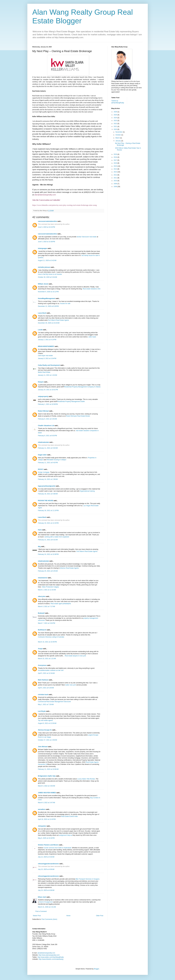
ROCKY (41, 469)
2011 (116, 178)
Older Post (100, 916)
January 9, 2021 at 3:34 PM (47, 358)
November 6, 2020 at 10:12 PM (48, 292)
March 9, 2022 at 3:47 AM (47, 803)
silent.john (42, 596)
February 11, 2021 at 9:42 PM (48, 463)
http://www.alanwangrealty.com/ (49, 955)
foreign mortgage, (44, 472)
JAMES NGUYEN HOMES (47, 793)
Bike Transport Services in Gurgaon (87, 879)
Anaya (40, 649)
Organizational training (87, 491)
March (118, 138)
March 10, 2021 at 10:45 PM (47, 642)
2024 (116, 118)
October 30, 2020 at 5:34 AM (48, 277)
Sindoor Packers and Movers (48, 845)
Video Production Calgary (50, 587)
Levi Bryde (42, 711)
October (118, 135)
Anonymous (42, 665)
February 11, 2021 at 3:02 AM (48, 448)
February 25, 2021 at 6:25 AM (48, 571)
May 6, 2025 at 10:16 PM (46, 838)
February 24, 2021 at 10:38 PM (48, 554)
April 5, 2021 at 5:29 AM (46, 688)
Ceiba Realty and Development (49, 365)
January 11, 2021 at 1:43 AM (48, 375)
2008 (116, 187)
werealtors (42, 809)
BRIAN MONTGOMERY (46, 346)
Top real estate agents (45, 720)
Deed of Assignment (46, 902)
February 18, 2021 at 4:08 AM (48, 494)
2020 (116, 129)
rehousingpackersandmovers (48, 864)
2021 (116, 126)
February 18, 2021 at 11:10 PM (48, 511)
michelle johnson (44, 267)
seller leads (92, 337)
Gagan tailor (42, 455)
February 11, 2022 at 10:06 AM (48, 769)
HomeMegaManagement (47, 298)
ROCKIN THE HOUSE (46, 501)
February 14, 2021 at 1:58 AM (48, 479)
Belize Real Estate (44, 372)
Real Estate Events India (69, 816)
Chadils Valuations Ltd (46, 426)
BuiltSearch (42, 630)
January (118, 141)
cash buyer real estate (45, 356)
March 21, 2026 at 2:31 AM (47, 907)
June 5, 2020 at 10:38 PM (47, 242)
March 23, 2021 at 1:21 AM (47, 659)
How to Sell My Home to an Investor (50, 274)
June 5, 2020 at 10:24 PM (47, 227)
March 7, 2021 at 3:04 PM (47, 623)
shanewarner (43, 578)
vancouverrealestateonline (47, 221)
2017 (116, 160)
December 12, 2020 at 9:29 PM (48, 306)
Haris (40, 530)
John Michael (43, 747)
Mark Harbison (43, 680)
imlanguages (43, 248)
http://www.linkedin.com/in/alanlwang (51, 959)
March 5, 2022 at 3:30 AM (47, 786)
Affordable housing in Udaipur (56, 460)
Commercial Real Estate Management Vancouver (55, 702)
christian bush (43, 695)
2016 (116, 163)
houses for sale (65, 303)
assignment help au (66, 835)
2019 (116, 154)
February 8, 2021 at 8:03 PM (47, 436)
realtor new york (70, 685)
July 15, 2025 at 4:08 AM (46, 890)
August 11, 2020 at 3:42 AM (47, 260)
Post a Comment (41, 911)
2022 (116, 124)
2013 (116, 172)
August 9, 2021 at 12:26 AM (47, 723)
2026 (116, 112)
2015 (116, 166)
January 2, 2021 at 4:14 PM (47, 340)
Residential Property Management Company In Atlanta (82, 387)
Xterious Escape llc (45, 730)
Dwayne (41, 382)
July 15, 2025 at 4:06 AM (46, 869)
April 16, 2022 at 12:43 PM (47, 819)
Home (68, 916)
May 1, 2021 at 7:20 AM (46, 704)
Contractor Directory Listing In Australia (51, 637)
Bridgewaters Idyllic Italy (47, 776)
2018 (116, 157)
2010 (116, 181)
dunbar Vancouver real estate (87, 237)
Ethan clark (42, 897)
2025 (116, 115)
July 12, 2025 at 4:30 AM (46, 857)
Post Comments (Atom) (49, 919)
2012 (116, 175)
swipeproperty (43, 396)
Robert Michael (43, 411)
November (119, 132)
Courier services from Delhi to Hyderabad (57, 848)
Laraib (40, 330)
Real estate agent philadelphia (61, 604)
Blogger (97, 969)
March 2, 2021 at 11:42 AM (47, 590)
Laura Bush (42, 313)
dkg (39, 547)
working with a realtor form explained (57, 537)
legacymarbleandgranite (47, 486)
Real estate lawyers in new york (75, 656)
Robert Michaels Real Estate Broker (78, 416)
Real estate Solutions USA (92, 289)
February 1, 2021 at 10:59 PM (48, 404)
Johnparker (42, 826)
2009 (116, 184)
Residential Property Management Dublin (71, 401)
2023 (116, 121)
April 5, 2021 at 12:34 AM (46, 673)
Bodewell (41, 613)
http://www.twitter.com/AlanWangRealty (51, 957)
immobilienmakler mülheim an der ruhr (51, 670)
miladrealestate (43, 442)
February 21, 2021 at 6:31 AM (48, 540)
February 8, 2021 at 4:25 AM (47, 419)
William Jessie (43, 284)
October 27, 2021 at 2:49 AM (48, 740)
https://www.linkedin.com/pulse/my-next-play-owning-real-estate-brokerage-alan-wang (65, 205)
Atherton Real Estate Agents (69, 568)
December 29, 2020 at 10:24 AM (49, 323)
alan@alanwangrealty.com (45, 195)
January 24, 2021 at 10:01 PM (48, 390)
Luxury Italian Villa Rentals (86, 779)
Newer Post (37, 916)
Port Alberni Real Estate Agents (58, 320)
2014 (116, 169)
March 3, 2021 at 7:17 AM (47, 606)
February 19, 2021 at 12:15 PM (48, 523)
